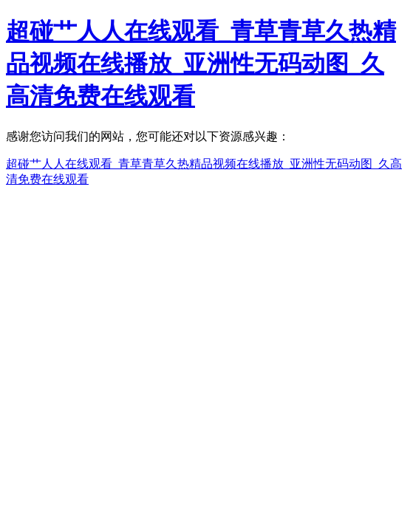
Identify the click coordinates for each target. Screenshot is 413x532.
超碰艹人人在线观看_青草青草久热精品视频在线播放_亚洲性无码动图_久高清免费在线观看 (201, 64)
